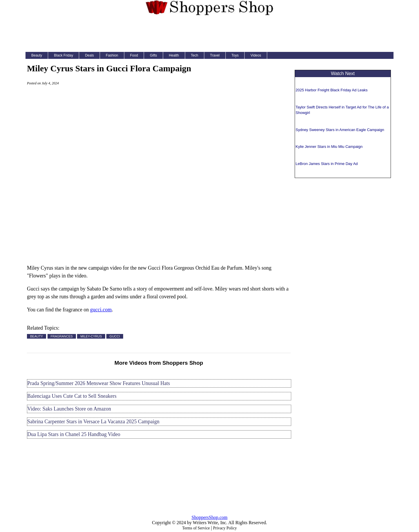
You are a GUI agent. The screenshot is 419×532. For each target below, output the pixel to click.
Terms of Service (196, 528)
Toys (235, 55)
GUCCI (115, 336)
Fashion (112, 55)
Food (134, 55)
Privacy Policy (225, 528)
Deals (89, 55)
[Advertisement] (210, 33)
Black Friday (63, 55)
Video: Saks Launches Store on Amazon (69, 409)
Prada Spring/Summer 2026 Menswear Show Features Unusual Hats (99, 383)
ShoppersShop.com (210, 517)
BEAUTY (37, 336)
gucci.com (101, 310)
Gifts (153, 55)
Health (174, 55)
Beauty (37, 55)
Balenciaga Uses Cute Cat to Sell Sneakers (72, 396)
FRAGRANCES (62, 336)
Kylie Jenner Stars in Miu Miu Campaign (329, 147)
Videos (256, 55)
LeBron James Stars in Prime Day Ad (327, 164)
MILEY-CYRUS (91, 336)
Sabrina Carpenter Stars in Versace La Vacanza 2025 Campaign (93, 422)
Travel (215, 55)
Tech (195, 55)
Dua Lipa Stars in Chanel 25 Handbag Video (74, 434)
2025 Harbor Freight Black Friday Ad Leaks (332, 90)
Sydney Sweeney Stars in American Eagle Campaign (340, 130)
